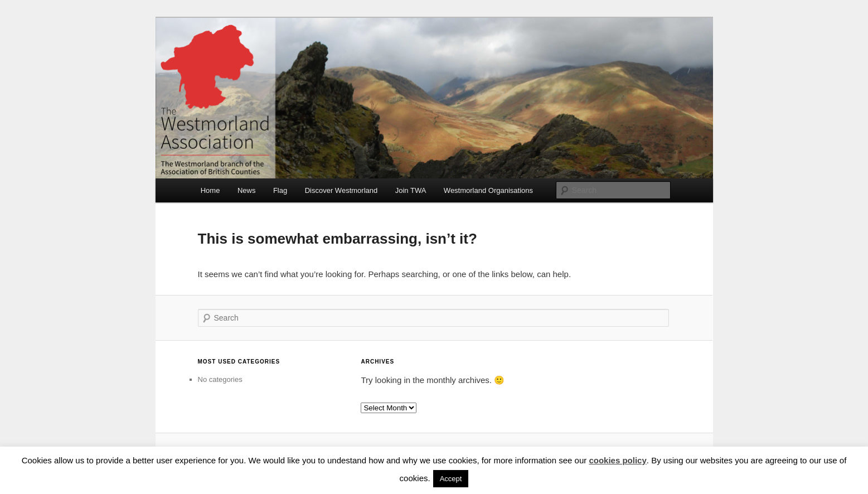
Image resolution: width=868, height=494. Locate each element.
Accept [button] (451, 479)
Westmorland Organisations (488, 190)
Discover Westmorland (341, 190)
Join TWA (411, 190)
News (247, 190)
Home (210, 190)
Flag (280, 190)
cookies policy (617, 460)
